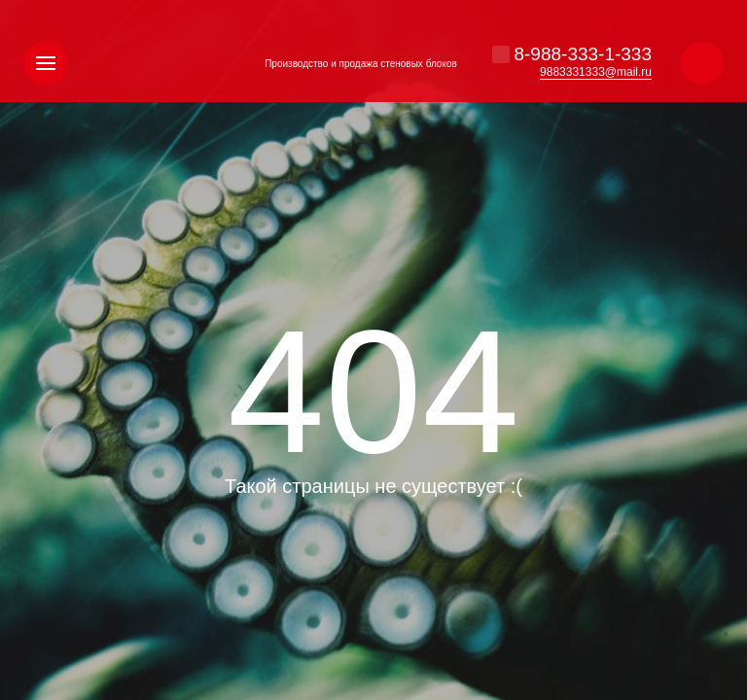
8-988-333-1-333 (583, 54)
